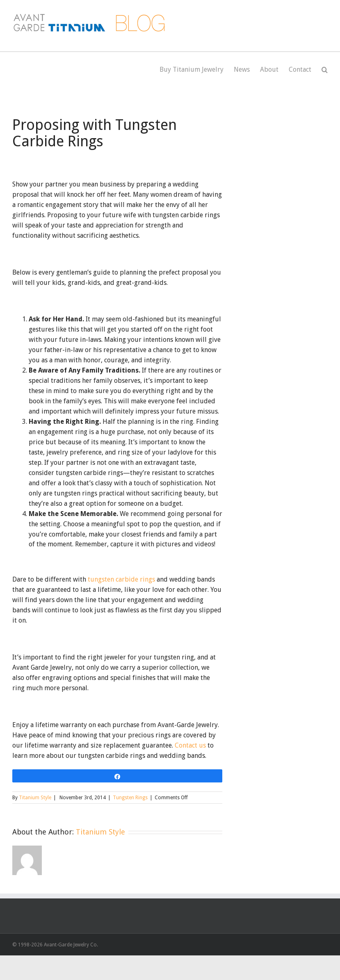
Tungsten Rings (130, 798)
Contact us (190, 745)
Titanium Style (35, 798)
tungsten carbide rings (121, 579)
